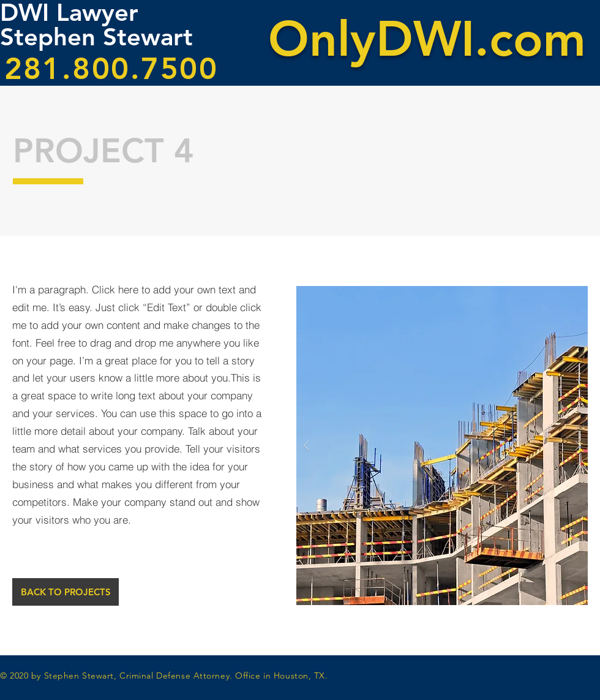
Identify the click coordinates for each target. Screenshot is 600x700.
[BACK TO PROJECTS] (66, 592)
